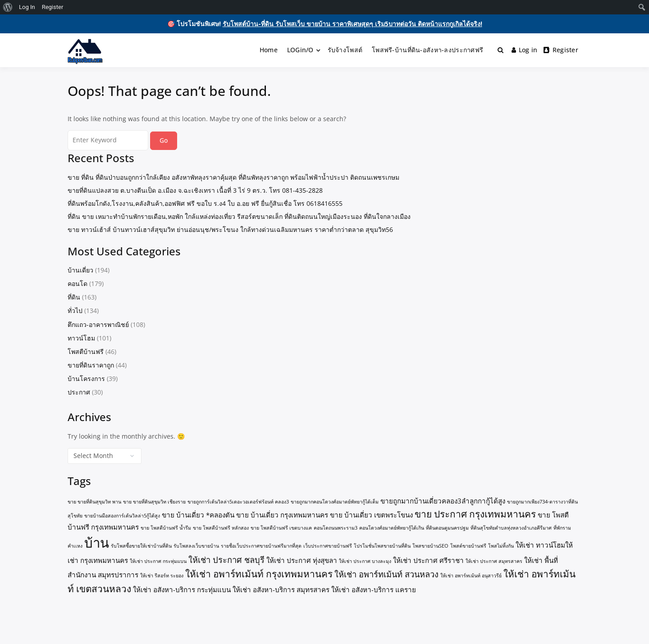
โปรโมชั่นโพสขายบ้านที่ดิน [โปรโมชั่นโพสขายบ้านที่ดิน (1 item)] (382, 546)
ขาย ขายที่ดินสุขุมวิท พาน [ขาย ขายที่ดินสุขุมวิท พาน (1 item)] (94, 502)
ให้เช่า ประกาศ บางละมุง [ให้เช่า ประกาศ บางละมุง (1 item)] (365, 561)
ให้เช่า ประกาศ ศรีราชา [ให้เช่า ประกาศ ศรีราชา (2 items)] (428, 560)
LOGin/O (300, 50)
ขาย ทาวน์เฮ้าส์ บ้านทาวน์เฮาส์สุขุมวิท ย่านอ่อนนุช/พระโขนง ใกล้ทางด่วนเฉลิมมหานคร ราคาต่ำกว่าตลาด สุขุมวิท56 (230, 229)
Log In (27, 7)
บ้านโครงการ (86, 379)
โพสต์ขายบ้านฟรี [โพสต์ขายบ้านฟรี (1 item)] (468, 546)
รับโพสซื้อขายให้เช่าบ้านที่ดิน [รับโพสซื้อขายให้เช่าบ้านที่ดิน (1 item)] (141, 546)
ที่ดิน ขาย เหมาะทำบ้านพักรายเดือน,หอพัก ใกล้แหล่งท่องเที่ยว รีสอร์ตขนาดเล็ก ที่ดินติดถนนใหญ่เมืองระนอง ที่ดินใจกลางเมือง (239, 216)
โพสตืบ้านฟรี (86, 351)
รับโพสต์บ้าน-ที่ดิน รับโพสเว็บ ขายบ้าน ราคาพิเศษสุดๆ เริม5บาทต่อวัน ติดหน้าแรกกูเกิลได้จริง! (352, 24)
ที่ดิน (74, 297)
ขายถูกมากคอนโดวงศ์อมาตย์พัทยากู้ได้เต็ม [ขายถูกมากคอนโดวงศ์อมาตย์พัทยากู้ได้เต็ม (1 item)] (335, 502)
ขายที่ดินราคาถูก (91, 365)
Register (561, 50)
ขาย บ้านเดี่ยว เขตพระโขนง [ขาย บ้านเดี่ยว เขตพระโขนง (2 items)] (371, 515)
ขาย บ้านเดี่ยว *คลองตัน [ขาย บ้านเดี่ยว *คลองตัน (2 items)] (198, 515)
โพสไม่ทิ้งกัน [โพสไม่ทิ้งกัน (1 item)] (501, 546)
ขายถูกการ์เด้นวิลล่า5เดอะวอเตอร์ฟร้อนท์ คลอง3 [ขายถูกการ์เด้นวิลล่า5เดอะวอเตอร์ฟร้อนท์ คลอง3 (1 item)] (238, 502)
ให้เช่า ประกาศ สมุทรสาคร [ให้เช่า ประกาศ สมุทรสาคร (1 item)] (494, 561)
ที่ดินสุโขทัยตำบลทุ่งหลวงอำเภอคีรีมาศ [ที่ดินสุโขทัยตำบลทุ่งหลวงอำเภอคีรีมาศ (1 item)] (511, 528)
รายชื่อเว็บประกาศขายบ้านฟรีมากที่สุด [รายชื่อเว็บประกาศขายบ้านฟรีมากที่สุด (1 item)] (261, 546)
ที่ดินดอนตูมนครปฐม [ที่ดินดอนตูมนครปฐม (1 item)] (447, 528)
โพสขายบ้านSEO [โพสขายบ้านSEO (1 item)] (430, 546)
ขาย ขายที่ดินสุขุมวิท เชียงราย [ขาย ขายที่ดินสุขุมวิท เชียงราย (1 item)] (154, 502)
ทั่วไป (75, 311)
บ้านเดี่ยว (80, 270)
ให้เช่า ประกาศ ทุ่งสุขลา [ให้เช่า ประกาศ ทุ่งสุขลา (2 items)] (302, 560)
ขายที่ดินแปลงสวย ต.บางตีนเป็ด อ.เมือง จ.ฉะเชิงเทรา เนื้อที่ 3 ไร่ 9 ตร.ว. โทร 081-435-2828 (195, 190)
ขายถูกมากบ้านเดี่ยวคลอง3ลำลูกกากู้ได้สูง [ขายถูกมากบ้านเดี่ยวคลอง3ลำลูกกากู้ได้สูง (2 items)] (443, 501)
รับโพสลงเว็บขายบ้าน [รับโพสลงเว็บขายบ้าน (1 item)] (196, 546)
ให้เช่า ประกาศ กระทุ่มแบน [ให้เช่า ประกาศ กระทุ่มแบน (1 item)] (158, 561)
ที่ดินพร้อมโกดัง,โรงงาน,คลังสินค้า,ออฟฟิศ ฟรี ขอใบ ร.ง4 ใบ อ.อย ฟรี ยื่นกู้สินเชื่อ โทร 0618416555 (205, 203)
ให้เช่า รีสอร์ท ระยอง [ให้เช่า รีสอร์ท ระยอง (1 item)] (162, 576)
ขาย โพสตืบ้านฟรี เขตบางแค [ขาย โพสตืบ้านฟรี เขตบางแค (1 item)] (281, 528)
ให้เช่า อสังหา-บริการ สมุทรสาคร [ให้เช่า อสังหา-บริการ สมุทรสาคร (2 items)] (281, 590)
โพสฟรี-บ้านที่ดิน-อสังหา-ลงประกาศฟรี (427, 50)
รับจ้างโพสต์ (345, 50)
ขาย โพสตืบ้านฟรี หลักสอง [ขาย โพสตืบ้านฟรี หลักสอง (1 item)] (221, 528)
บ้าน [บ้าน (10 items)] (97, 543)
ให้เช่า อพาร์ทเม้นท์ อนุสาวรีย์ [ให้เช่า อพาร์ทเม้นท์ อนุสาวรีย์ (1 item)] (471, 576)
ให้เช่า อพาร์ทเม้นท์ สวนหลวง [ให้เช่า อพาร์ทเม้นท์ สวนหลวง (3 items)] (386, 574)
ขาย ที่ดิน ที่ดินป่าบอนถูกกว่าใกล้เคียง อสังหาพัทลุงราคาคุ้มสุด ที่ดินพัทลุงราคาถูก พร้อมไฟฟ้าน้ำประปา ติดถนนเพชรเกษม (233, 177)
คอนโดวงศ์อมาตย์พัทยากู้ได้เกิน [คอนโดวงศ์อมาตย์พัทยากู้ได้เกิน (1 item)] (392, 528)
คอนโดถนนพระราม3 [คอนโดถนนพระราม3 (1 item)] (336, 528)
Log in (525, 50)
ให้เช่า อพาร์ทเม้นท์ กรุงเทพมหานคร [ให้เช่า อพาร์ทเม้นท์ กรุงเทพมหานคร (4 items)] (259, 574)
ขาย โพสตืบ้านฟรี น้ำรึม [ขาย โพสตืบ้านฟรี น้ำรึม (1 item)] (166, 528)
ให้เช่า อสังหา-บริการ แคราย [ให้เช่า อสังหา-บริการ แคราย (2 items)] (374, 590)
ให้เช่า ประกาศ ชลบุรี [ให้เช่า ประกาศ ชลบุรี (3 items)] (226, 560)
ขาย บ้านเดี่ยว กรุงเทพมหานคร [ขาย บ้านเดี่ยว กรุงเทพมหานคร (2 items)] (282, 515)
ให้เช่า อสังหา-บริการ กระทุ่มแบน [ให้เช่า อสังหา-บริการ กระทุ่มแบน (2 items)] (182, 590)
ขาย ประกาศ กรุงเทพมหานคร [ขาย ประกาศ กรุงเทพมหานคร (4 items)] (475, 514)
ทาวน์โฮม (81, 338)
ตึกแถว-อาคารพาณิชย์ (98, 324)
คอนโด (78, 283)
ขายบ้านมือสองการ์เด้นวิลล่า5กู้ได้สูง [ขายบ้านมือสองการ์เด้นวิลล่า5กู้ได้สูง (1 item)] (122, 516)
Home (269, 50)
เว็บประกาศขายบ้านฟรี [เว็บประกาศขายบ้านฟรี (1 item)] (328, 546)
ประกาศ (79, 392)
